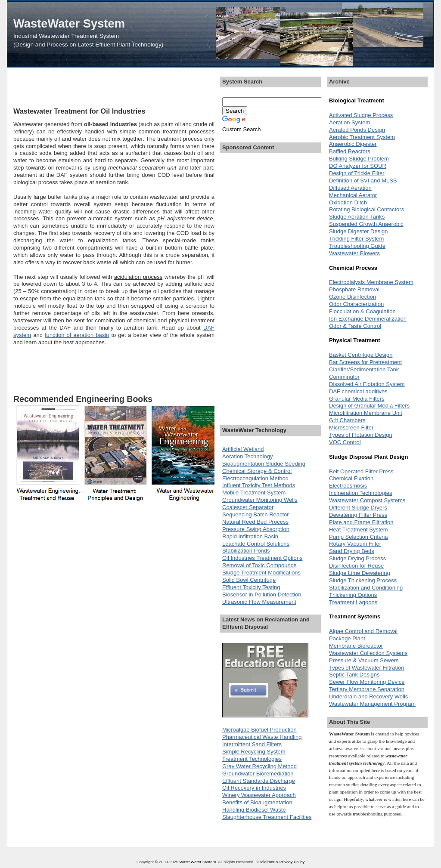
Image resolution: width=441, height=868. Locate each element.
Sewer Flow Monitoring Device (367, 682)
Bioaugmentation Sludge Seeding (264, 464)
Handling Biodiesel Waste (254, 810)
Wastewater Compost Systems (367, 500)
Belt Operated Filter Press (361, 471)
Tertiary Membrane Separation (367, 689)
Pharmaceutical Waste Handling (262, 737)
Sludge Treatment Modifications (261, 573)
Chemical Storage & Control (257, 471)
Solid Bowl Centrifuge (249, 580)
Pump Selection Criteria (359, 537)
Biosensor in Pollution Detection (262, 595)
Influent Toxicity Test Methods (259, 485)
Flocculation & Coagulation (362, 311)
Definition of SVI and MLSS (363, 181)
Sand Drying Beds (352, 551)
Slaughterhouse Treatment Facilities (267, 817)
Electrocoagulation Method (255, 478)
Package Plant (347, 638)
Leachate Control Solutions (256, 544)
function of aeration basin (77, 335)
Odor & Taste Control (355, 326)
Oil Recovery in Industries (254, 788)
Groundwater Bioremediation (258, 774)
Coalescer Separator (248, 507)
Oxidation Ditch (348, 202)
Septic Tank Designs (354, 675)
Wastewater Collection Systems (368, 653)
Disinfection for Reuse (356, 566)
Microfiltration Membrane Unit (366, 413)
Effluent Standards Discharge (259, 781)
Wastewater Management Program (372, 704)
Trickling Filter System (356, 239)
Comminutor (344, 377)
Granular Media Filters (357, 399)
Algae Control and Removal (363, 631)
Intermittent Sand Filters (252, 744)
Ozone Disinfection (352, 297)
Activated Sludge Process (361, 115)
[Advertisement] (114, 87)
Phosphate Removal (354, 289)
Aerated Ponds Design (357, 130)
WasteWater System (69, 23)
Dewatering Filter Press (358, 515)
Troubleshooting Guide (357, 246)
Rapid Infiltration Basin (250, 536)
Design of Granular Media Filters (369, 406)
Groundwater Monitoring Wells (260, 500)
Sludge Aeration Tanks (357, 217)
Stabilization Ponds (246, 551)
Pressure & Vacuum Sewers (364, 660)
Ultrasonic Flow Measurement (259, 602)
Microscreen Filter (351, 428)
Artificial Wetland (243, 449)
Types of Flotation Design (361, 435)
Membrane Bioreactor (356, 646)
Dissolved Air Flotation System (367, 384)
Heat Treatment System (359, 530)
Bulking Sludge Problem (359, 159)
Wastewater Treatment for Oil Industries (79, 111)
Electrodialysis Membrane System (371, 282)
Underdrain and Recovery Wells (368, 697)
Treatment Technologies (252, 759)
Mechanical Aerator (353, 195)
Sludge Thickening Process (363, 580)
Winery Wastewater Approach (259, 795)
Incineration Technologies (360, 493)
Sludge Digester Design (359, 231)
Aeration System (349, 122)
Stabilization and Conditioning (366, 588)
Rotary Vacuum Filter (355, 544)
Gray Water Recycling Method (259, 766)
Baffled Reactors (350, 151)
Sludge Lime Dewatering (360, 573)
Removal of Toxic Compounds (259, 565)
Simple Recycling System (254, 752)
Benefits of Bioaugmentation (257, 802)
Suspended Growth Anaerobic (366, 224)
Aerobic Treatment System (362, 137)
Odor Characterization (356, 304)
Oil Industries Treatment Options (262, 558)
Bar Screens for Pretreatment (365, 362)
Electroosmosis (348, 486)
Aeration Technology (248, 456)
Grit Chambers (347, 420)
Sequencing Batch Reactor (256, 514)
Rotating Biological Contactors (366, 209)
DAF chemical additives (358, 391)
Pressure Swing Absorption (256, 529)
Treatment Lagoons (353, 602)
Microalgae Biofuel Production (259, 730)
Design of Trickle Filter (357, 173)
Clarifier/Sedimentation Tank (364, 369)
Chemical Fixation (351, 478)
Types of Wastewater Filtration (366, 668)
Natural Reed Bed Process (255, 522)
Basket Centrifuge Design (361, 355)
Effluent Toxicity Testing (251, 587)
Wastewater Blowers (354, 253)
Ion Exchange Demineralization (368, 319)
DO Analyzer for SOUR (358, 166)
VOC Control (345, 442)
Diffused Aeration (350, 188)
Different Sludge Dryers (358, 508)
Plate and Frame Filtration (361, 522)
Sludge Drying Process (357, 558)
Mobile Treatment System (254, 493)
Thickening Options (353, 595)
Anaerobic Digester (353, 144)
